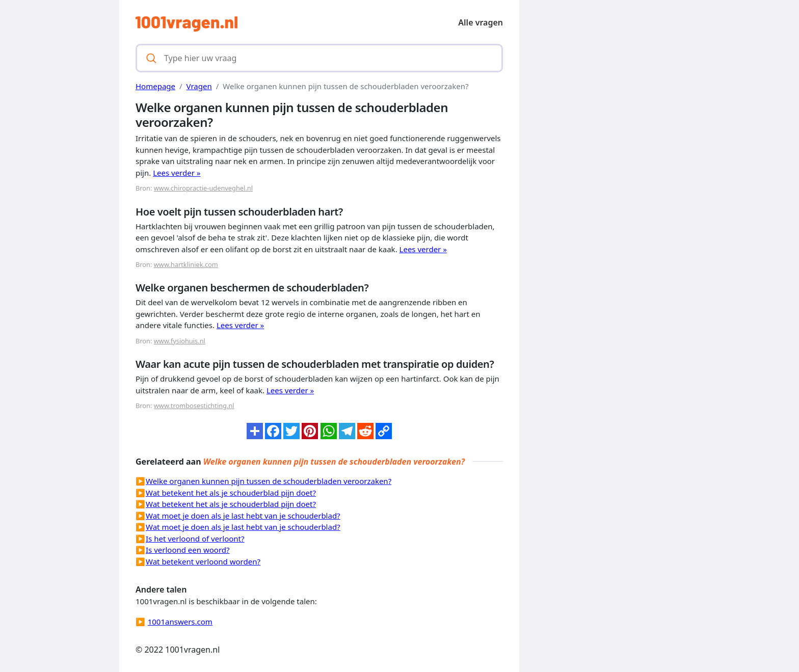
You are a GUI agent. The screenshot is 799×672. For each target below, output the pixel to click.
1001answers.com (180, 622)
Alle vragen (481, 22)
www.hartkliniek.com (186, 264)
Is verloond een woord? (188, 550)
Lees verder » (177, 173)
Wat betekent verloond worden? (203, 561)
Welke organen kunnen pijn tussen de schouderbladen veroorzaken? (269, 481)
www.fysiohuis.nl (180, 341)
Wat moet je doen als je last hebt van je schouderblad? (243, 516)
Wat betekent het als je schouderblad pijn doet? (231, 493)
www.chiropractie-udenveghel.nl (203, 188)
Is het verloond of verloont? (195, 539)
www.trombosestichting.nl (194, 406)
